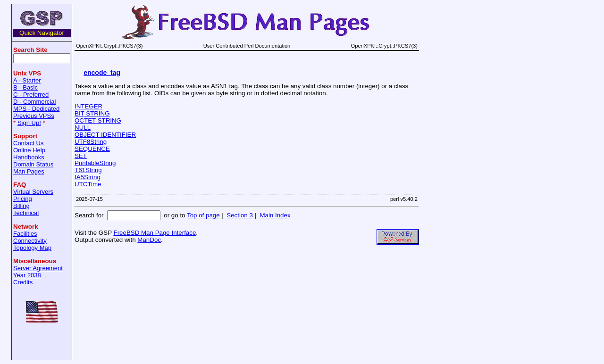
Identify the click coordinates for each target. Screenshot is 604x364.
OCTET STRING (98, 120)
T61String (88, 170)
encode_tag (102, 73)
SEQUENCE (92, 149)
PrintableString (95, 163)
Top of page (203, 215)
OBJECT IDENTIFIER (105, 135)
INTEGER (88, 106)
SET (81, 156)
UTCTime (88, 184)
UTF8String (91, 142)
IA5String (88, 177)
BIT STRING (92, 113)
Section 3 (240, 215)
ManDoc (149, 240)
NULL (83, 128)
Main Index (275, 215)
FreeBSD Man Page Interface (155, 233)
